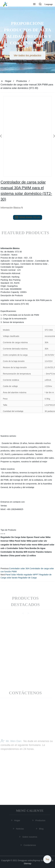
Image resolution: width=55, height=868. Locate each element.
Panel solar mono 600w (32, 545)
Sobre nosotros (30, 837)
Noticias (20, 829)
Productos (22, 81)
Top (47, 859)
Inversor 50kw (7, 541)
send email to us (28, 217)
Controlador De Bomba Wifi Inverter (18, 552)
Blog (42, 829)
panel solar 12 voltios (26, 556)
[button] (34, 4)
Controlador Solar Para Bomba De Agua (26, 548)
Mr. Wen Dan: (11, 746)
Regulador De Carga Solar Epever (17, 537)
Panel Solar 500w (23, 541)
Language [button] (49, 4)
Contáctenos (30, 845)
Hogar (8, 81)
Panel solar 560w (42, 537)
